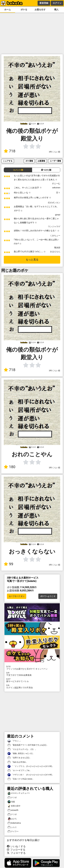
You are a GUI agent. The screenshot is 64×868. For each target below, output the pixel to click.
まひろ (12, 819)
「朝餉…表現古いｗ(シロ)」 (21, 754)
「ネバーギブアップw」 (19, 771)
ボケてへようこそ (48, 596)
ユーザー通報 (55, 161)
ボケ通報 (29, 161)
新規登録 (44, 3)
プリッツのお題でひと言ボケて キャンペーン (32, 668)
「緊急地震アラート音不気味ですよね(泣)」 (28, 745)
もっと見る (32, 260)
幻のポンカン (54, 203)
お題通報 (41, 161)
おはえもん (55, 251)
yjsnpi (58, 215)
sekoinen (56, 188)
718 (10, 151)
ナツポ (12, 798)
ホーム (8, 10)
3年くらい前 (55, 152)
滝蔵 (11, 802)
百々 (58, 193)
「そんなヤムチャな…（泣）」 (22, 749)
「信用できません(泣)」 (19, 758)
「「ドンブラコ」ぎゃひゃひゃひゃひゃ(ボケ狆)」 (31, 766)
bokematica (14, 823)
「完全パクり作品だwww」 (21, 779)
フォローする (16, 850)
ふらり (12, 827)
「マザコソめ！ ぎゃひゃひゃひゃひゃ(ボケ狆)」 (31, 775)
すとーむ (56, 184)
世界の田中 (14, 806)
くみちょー (55, 236)
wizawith (13, 810)
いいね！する (16, 846)
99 (8, 564)
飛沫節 (57, 248)
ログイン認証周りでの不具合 (32, 686)
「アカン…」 (15, 741)
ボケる (24, 10)
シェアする (8, 161)
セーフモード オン (17, 596)
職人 (56, 10)
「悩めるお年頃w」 (18, 762)
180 (10, 467)
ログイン (57, 3)
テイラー (13, 832)
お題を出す (40, 10)
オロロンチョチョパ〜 (19, 793)
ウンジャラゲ (54, 226)
